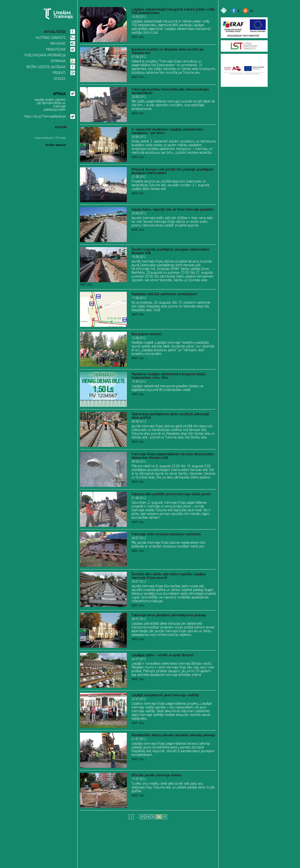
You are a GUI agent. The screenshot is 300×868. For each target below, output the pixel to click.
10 (251, 11)
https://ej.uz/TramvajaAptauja (45, 117)
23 (142, 817)
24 (148, 817)
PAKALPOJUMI (56, 50)
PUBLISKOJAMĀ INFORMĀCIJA (45, 55)
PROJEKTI (59, 73)
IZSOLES (60, 79)
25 (153, 817)
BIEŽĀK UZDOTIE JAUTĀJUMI (46, 67)
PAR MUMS (58, 44)
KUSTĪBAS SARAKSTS (51, 38)
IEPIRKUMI (58, 61)
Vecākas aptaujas (56, 144)
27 (165, 817)
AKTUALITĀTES (55, 31)
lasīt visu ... (139, 37)
